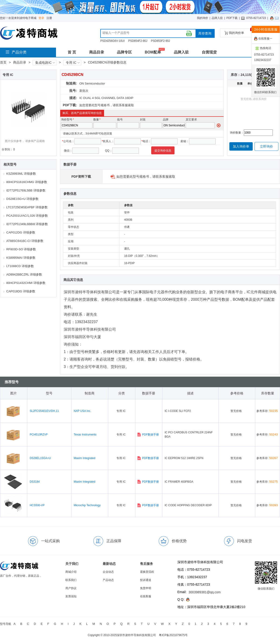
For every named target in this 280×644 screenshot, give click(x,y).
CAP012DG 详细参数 (21, 232)
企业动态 (108, 572)
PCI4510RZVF (39, 435)
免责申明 (146, 588)
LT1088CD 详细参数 (20, 266)
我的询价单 (239, 32)
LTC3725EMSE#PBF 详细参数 (27, 207)
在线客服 (146, 596)
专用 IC (73, 63)
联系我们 (71, 580)
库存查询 (205, 33)
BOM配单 (153, 52)
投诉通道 (146, 580)
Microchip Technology (87, 505)
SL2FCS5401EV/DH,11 (44, 411)
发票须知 (71, 596)
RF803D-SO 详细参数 (21, 249)
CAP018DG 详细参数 (21, 291)
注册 (49, 18)
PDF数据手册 (148, 435)
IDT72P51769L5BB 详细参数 (26, 190)
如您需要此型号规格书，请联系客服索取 (107, 105)
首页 (3, 62)
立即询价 (266, 146)
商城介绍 (71, 572)
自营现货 (209, 52)
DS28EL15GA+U (40, 458)
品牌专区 (124, 52)
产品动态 (108, 580)
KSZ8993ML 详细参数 (21, 174)
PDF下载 (232, 18)
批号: (73, 91)
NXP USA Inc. (82, 411)
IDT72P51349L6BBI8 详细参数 (27, 224)
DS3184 (35, 482)
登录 (41, 18)
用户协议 (71, 588)
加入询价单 (241, 146)
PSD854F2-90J (138, 41)
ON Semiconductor (92, 83)
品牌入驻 (217, 18)
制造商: (72, 83)
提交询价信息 (163, 151)
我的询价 (203, 18)
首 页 (72, 52)
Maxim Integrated (85, 458)
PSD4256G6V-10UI (112, 41)
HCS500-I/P (37, 505)
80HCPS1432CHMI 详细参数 (26, 283)
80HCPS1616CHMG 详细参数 (27, 182)
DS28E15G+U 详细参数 (22, 199)
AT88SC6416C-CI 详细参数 (25, 241)
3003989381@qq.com (205, 592)
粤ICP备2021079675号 (173, 635)
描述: (73, 98)
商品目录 (97, 52)
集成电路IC (45, 63)
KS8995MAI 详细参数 (21, 258)
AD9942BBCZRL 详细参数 (24, 274)
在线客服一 (263, 39)
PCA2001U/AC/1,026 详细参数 (27, 216)
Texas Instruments (85, 435)
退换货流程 (147, 572)
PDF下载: (70, 105)
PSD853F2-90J (161, 41)
